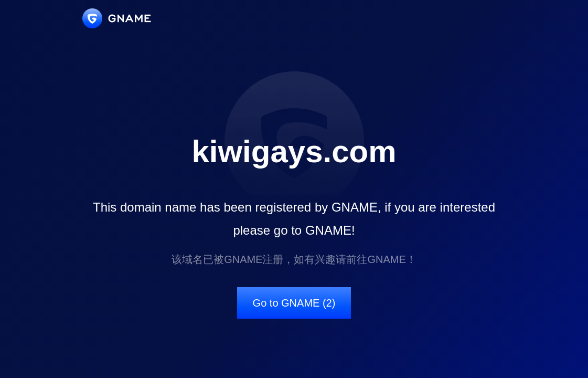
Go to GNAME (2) (294, 303)
